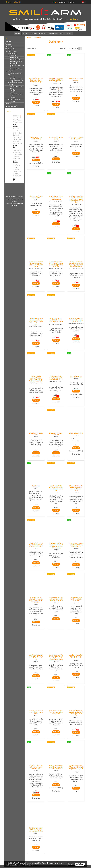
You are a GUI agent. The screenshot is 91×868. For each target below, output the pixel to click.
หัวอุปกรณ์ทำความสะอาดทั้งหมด (17, 66)
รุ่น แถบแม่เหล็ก (12, 92)
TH (84, 2)
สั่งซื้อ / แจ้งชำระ (53, 34)
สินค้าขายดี (8, 42)
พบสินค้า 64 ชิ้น (32, 48)
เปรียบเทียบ (37, 105)
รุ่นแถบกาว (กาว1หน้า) (14, 100)
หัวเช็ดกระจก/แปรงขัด (16, 61)
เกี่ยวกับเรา (26, 34)
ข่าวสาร (63, 34)
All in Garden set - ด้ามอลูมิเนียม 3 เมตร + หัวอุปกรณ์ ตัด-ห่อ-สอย (17, 154)
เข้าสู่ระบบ (8, 2)
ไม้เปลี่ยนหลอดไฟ (10, 49)
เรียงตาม (63, 48)
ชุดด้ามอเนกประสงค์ (11, 51)
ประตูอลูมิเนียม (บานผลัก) (17, 81)
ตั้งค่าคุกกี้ (71, 864)
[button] (75, 34)
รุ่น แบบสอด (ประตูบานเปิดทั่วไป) (15, 74)
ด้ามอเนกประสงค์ (12, 54)
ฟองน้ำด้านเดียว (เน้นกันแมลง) (16, 87)
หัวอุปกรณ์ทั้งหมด (12, 56)
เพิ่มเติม (69, 34)
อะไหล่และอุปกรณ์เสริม (12, 106)
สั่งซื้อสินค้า (36, 102)
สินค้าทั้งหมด (43, 34)
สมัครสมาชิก (17, 2)
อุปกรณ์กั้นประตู (10, 71)
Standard (12, 77)
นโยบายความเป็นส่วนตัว (22, 865)
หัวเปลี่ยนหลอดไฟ (15, 57)
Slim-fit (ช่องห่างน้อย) (16, 79)
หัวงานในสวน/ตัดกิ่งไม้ (16, 69)
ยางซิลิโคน (13, 90)
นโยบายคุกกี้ (34, 865)
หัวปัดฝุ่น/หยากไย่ (15, 59)
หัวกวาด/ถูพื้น (14, 63)
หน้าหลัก (18, 34)
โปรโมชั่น (34, 34)
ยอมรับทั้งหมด (80, 864)
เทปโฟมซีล (8, 104)
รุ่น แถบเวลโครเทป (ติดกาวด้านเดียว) (15, 84)
